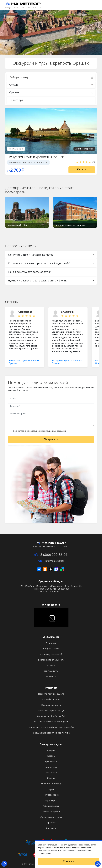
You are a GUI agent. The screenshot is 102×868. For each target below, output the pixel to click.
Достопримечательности (51, 660)
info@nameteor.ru (51, 561)
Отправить (51, 439)
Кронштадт (51, 767)
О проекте (51, 643)
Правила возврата (51, 705)
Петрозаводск (51, 795)
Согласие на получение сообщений (51, 722)
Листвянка (51, 773)
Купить (82, 170)
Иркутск (51, 750)
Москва (51, 778)
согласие (22, 431)
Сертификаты (51, 671)
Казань (51, 756)
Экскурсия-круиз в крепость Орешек (35, 157)
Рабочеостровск (51, 806)
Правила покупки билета (51, 694)
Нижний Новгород (51, 784)
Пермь (51, 789)
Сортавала (51, 823)
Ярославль (51, 828)
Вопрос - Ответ (51, 649)
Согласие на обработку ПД (51, 716)
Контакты (51, 677)
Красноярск (51, 761)
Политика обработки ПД (51, 711)
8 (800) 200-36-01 (51, 555)
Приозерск (51, 800)
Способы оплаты (51, 699)
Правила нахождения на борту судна (51, 733)
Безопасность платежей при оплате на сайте (51, 727)
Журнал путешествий (51, 654)
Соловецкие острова (51, 817)
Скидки (51, 665)
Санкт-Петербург (51, 812)
